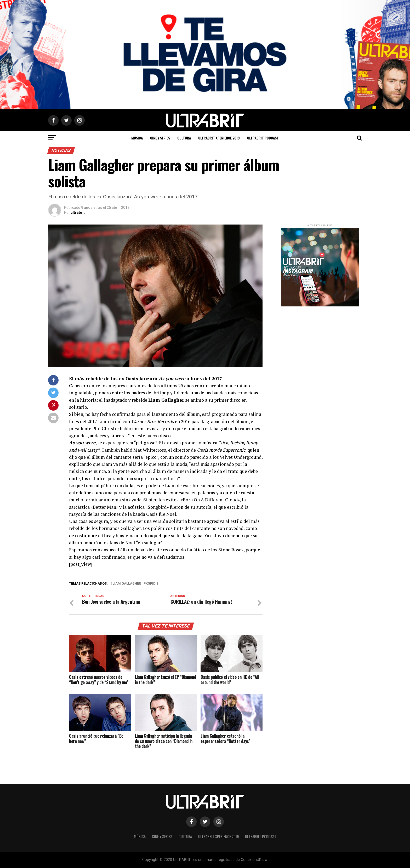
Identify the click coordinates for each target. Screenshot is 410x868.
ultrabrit (78, 212)
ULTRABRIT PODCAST (263, 138)
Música (137, 138)
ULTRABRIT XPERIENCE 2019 (219, 138)
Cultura (184, 138)
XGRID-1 (152, 584)
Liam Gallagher (127, 584)
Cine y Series (160, 138)
